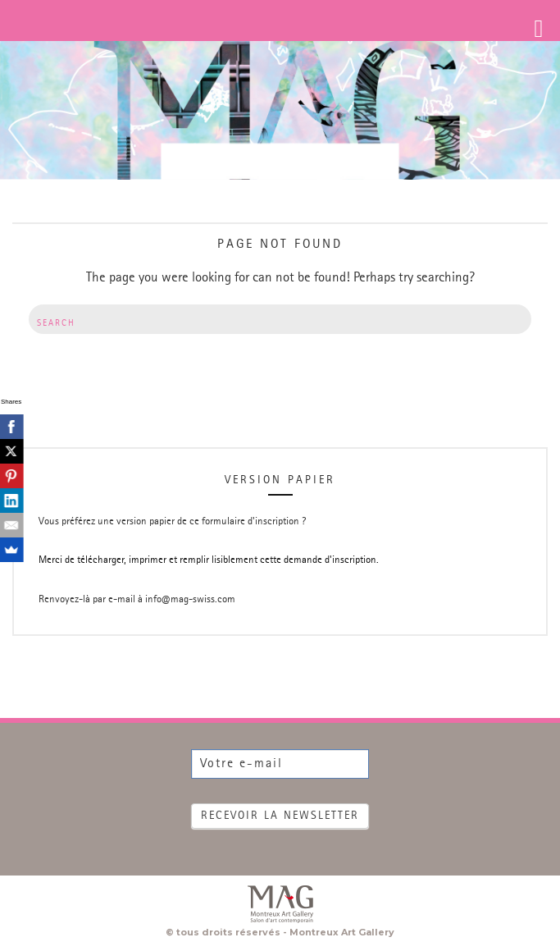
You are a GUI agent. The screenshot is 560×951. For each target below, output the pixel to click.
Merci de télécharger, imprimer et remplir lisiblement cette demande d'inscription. (209, 560)
